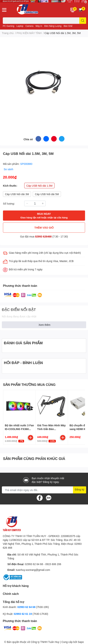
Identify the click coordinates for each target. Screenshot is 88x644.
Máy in (39, 26)
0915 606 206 (53, 564)
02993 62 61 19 (23, 614)
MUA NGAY (44, 216)
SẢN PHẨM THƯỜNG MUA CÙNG (29, 385)
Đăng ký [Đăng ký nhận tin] (80, 489)
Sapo (81, 642)
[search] (83, 21)
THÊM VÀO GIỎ (44, 228)
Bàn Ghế (68, 26)
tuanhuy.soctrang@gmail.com (33, 570)
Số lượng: (9, 204)
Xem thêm (44, 325)
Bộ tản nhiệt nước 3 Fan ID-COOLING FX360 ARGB (19, 429)
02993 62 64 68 (34, 564)
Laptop (20, 26)
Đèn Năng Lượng (53, 26)
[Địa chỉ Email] (44, 490)
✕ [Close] (86, 2)
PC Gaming (9, 26)
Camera (30, 26)
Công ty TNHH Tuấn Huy (45, 642)
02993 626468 (44, 236)
